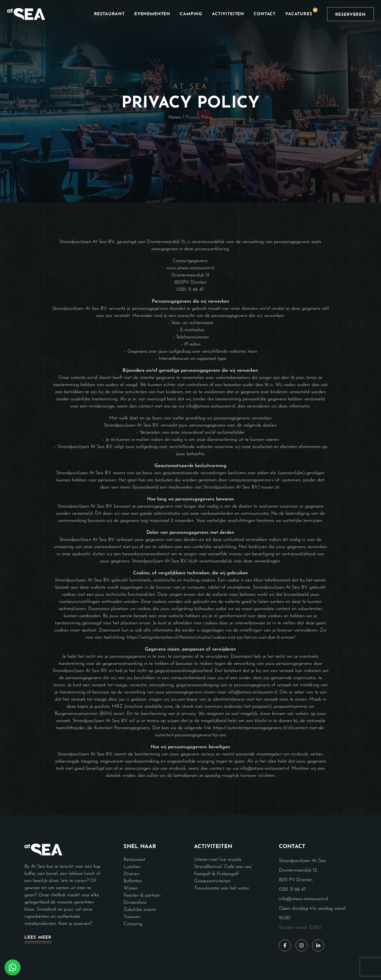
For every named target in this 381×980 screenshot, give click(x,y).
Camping (191, 14)
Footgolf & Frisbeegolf (216, 874)
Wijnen (131, 888)
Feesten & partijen (142, 895)
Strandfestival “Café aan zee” (223, 867)
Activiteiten (228, 14)
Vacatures (301, 12)
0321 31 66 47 (292, 889)
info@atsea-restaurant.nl (304, 899)
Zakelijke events (140, 910)
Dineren (131, 874)
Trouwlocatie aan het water (222, 888)
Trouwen (132, 917)
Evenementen (152, 14)
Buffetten (133, 881)
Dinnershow (135, 903)
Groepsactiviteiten (212, 881)
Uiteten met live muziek (218, 860)
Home (175, 117)
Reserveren (350, 15)
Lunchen (132, 867)
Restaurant (109, 14)
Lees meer (38, 938)
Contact (265, 14)
